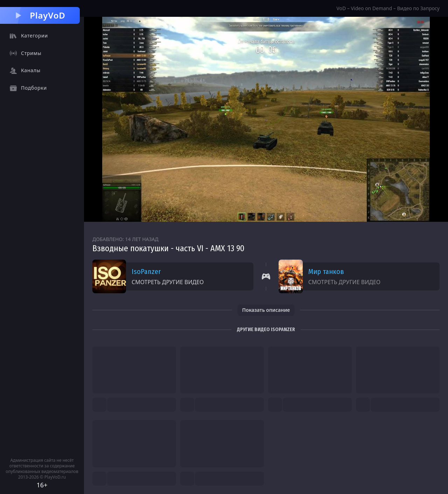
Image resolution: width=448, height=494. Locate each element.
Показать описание (266, 310)
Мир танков (326, 272)
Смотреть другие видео (168, 282)
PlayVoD (40, 15)
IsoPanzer (146, 272)
